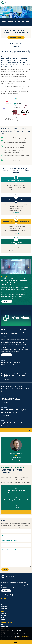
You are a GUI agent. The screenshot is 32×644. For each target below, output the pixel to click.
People (4, 619)
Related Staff (19, 44)
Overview (6, 44)
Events (4, 617)
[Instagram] (10, 595)
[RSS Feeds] (13, 595)
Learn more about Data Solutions (16, 506)
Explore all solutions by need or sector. (16, 512)
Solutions (26, 44)
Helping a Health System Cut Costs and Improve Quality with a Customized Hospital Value (15, 411)
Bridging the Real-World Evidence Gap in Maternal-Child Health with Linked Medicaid (15, 375)
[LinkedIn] (8, 595)
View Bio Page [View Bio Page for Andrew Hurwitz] (16, 460)
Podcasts (4, 635)
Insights (4, 604)
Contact (4, 615)
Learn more (7, 355)
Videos (4, 637)
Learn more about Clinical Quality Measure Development (16, 498)
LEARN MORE (16, 191)
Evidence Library (7, 631)
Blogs (3, 624)
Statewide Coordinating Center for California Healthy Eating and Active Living (16, 424)
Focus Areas (5, 602)
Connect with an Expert (16, 38)
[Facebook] (5, 595)
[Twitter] (3, 595)
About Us (4, 600)
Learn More (7, 301)
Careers (4, 613)
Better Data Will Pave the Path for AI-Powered (14, 363)
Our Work (12, 44)
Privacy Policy (10, 640)
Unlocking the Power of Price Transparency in (11, 399)
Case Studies (5, 626)
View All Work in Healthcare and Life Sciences (16, 430)
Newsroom (5, 606)
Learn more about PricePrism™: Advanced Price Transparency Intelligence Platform (16, 490)
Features (4, 633)
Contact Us (16, 46)
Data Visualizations (7, 628)
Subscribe (6, 591)
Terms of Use (18, 640)
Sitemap (3, 640)
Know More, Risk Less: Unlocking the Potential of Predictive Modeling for (16, 388)
